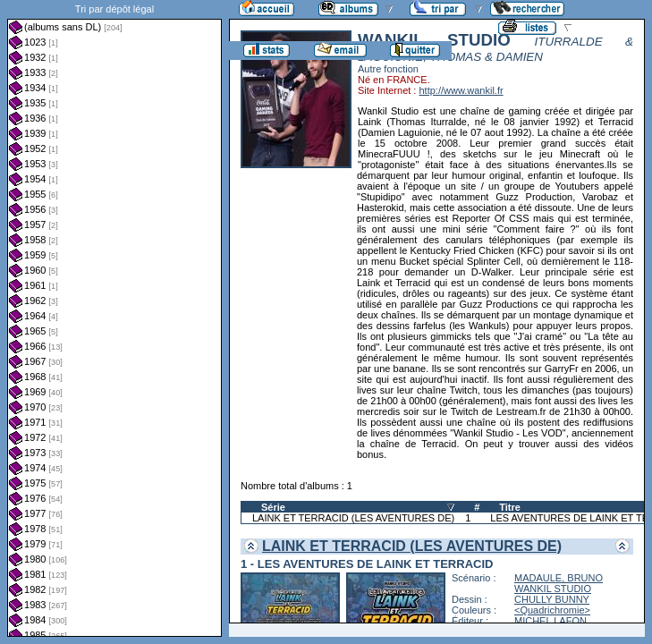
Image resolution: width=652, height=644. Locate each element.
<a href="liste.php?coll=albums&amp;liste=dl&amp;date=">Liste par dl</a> (114, 318)
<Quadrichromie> (552, 610)
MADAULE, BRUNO (559, 578)
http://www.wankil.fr (461, 90)
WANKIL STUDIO (553, 589)
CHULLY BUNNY (552, 599)
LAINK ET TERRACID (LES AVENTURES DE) (353, 518)
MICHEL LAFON (550, 621)
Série (273, 507)
